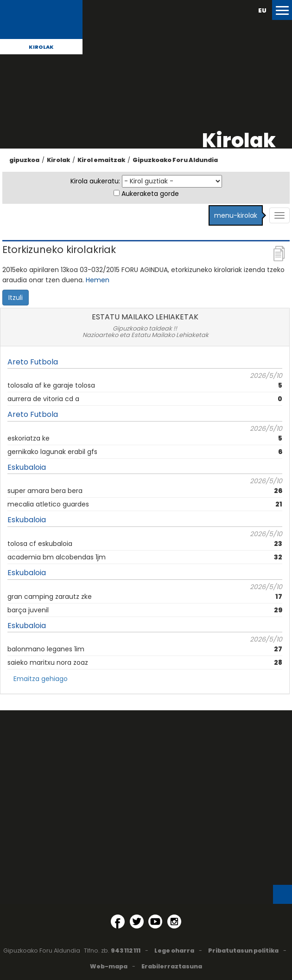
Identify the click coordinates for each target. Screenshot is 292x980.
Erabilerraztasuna (172, 966)
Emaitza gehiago (41, 679)
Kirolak (41, 47)
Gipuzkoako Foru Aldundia (175, 160)
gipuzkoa (24, 160)
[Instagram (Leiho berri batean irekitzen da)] (174, 922)
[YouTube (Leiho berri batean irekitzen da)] (155, 922)
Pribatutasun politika (243, 951)
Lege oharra (174, 951)
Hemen (98, 280)
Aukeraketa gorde (150, 194)
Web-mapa (109, 966)
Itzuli (16, 298)
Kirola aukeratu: (95, 181)
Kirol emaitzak (101, 160)
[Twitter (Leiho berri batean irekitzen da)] (137, 922)
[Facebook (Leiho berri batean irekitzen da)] (118, 922)
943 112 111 (126, 951)
